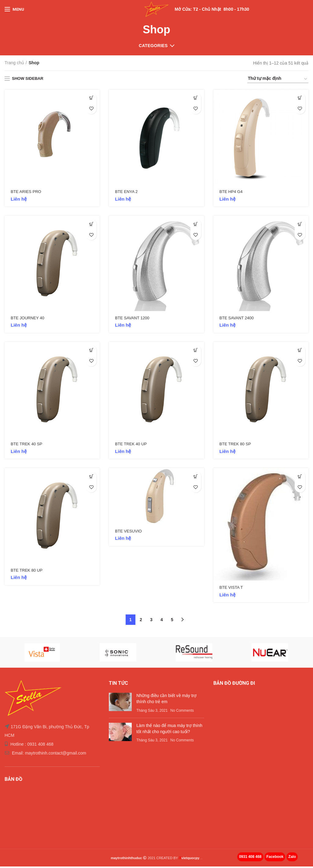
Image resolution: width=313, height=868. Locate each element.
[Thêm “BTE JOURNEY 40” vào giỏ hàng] (91, 225)
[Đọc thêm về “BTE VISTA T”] (300, 478)
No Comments (182, 712)
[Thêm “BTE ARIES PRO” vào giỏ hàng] (91, 98)
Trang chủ (14, 63)
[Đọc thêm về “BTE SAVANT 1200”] (196, 225)
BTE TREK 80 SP (236, 445)
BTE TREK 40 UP (132, 445)
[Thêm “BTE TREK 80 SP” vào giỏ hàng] (300, 351)
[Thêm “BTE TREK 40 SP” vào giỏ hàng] (91, 351)
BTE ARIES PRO (27, 192)
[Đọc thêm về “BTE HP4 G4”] (300, 98)
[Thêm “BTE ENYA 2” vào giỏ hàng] (196, 98)
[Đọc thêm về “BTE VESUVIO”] (196, 478)
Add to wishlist (91, 109)
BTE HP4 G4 (232, 192)
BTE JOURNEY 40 (29, 319)
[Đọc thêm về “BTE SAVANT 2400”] (300, 225)
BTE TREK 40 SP (28, 445)
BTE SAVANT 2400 (238, 319)
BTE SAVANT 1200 (133, 319)
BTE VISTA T (232, 589)
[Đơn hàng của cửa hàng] (278, 79)
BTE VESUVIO (129, 533)
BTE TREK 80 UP (28, 572)
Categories (153, 46)
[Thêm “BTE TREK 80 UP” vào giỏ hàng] (91, 478)
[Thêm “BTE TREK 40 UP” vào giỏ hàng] (196, 351)
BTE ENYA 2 (127, 192)
